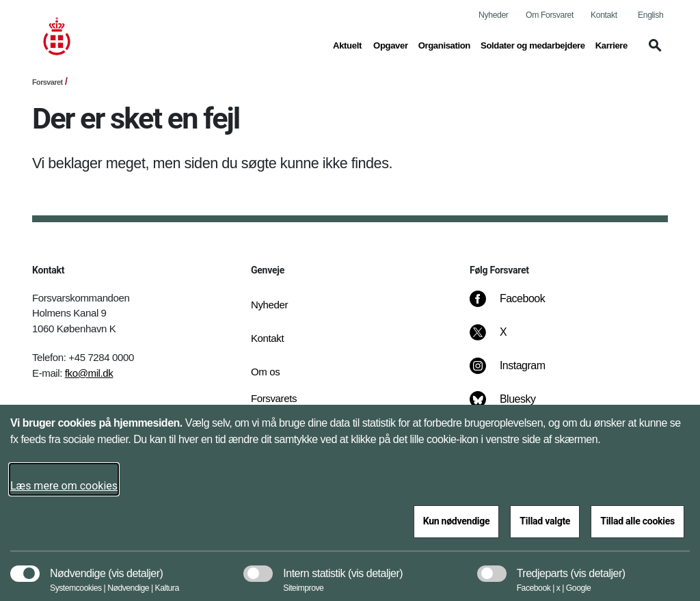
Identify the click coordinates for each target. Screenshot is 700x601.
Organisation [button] (444, 44)
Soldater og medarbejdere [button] (533, 44)
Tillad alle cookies (637, 521)
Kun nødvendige (457, 521)
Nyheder (493, 15)
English (650, 15)
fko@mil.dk (89, 373)
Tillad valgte (545, 521)
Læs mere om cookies (64, 486)
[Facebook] (517, 306)
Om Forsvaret (550, 15)
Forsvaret (48, 82)
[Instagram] (517, 373)
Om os (265, 372)
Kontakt (604, 15)
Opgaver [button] (391, 44)
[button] (653, 52)
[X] (504, 339)
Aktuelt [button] (348, 44)
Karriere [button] (611, 44)
